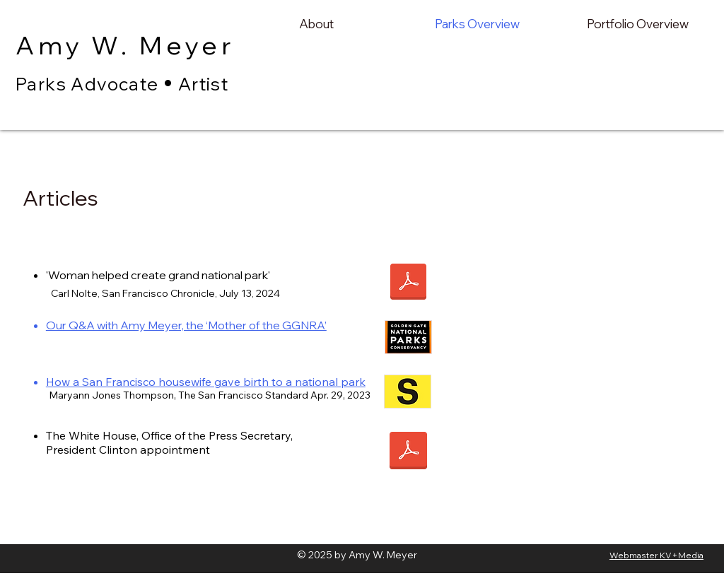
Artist (203, 84)
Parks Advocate (87, 84)
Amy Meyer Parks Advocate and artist (140, 104)
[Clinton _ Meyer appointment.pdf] (408, 452)
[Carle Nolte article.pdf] (408, 283)
